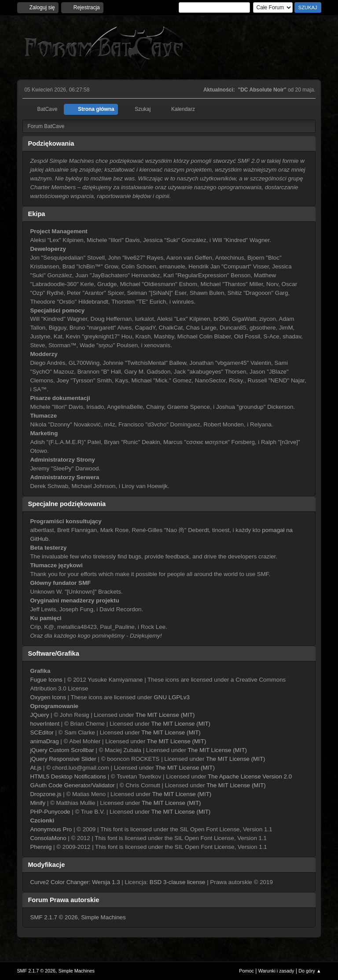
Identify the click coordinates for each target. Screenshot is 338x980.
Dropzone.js (46, 794)
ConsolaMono (48, 838)
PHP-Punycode (50, 812)
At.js (36, 768)
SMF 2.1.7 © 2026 (54, 917)
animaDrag (44, 741)
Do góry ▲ (310, 971)
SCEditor (42, 732)
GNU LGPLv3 (171, 697)
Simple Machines (103, 917)
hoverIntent (45, 724)
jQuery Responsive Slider (63, 759)
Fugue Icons (46, 680)
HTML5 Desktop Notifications (68, 776)
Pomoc (246, 971)
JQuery (39, 715)
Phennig (41, 847)
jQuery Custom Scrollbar (62, 750)
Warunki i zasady (276, 971)
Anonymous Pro (51, 829)
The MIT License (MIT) (165, 715)
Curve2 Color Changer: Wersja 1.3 (75, 882)
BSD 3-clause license (178, 882)
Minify (38, 803)
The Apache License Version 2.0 (250, 776)
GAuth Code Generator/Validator (72, 785)
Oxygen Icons (48, 697)
